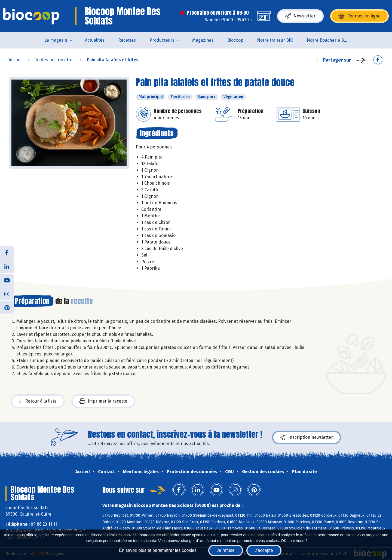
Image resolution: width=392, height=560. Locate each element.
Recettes (127, 40)
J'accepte (264, 550)
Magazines (203, 40)
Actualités (95, 40)
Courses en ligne (359, 16)
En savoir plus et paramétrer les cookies (158, 550)
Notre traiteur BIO (275, 40)
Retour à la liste (38, 401)
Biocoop (235, 40)
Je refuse (226, 550)
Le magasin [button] (56, 40)
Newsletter (300, 16)
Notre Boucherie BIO (327, 40)
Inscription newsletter (307, 437)
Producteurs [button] (162, 40)
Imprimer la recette (103, 401)
